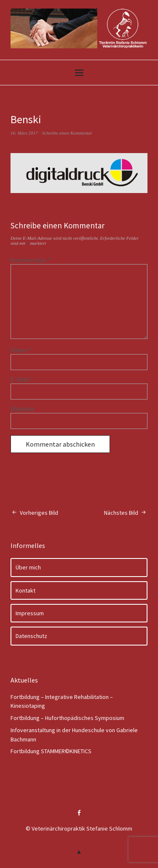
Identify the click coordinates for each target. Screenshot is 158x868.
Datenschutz (31, 636)
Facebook (79, 816)
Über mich (28, 567)
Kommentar (31, 260)
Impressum (30, 613)
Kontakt (25, 590)
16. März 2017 (24, 133)
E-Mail (22, 379)
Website (22, 409)
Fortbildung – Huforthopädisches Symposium (67, 718)
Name (21, 350)
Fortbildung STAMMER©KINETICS (51, 751)
